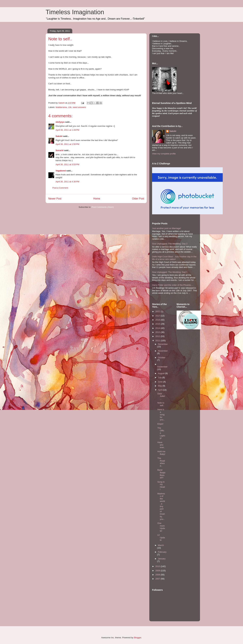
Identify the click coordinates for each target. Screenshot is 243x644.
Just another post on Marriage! (166, 228)
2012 (158, 336)
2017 (158, 316)
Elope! (160, 424)
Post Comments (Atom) (103, 207)
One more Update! (161, 527)
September (162, 367)
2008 (158, 575)
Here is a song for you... (161, 415)
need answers (79, 107)
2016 (158, 320)
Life (70, 107)
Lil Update (161, 537)
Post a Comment (60, 188)
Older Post (138, 199)
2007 (158, 579)
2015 (158, 324)
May (160, 386)
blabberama (61, 107)
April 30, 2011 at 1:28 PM (67, 130)
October (162, 358)
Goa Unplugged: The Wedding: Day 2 (170, 244)
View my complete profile (164, 154)
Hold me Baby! (161, 453)
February (162, 552)
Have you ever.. (161, 445)
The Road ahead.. (161, 462)
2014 (158, 328)
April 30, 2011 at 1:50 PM (67, 144)
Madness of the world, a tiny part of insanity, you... (161, 506)
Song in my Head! (161, 486)
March (161, 545)
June (161, 382)
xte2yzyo (60, 122)
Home (97, 199)
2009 (158, 571)
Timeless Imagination (75, 12)
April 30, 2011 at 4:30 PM (67, 182)
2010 (158, 566)
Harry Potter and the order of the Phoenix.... (173, 285)
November (163, 351)
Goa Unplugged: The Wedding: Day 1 (170, 272)
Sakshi (59, 136)
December (163, 344)
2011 (158, 341)
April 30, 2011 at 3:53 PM (67, 164)
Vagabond (61, 171)
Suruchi (60, 150)
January (162, 559)
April (160, 390)
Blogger (138, 638)
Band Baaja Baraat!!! (161, 474)
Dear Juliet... (161, 396)
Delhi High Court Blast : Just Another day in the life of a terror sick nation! (174, 258)
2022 (158, 311)
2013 (158, 332)
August (162, 373)
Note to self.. (161, 404)
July (160, 377)
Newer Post (55, 199)
